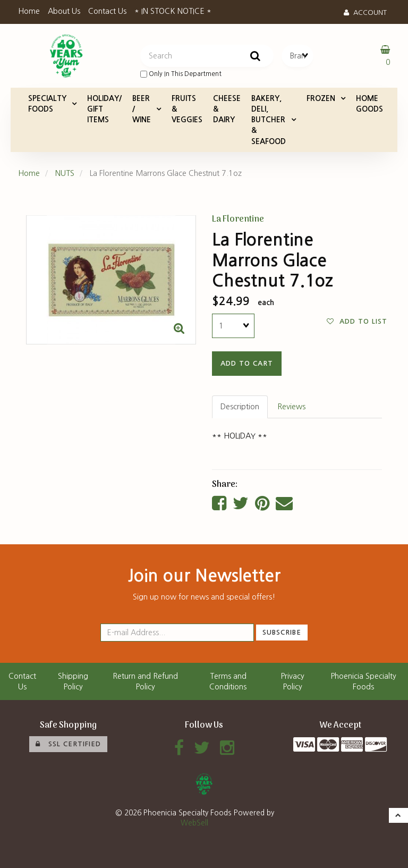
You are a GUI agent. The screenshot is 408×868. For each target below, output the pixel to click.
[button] (398, 815)
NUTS (65, 173)
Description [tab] (240, 407)
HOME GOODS (369, 104)
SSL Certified (68, 744)
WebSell (194, 823)
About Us (64, 11)
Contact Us (107, 11)
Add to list (357, 322)
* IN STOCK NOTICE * (173, 11)
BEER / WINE (142, 109)
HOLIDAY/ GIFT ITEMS (104, 109)
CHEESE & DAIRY (227, 109)
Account (365, 12)
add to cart (247, 363)
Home (29, 11)
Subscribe (282, 632)
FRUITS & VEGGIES (187, 109)
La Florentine (238, 220)
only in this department (181, 74)
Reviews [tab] (291, 407)
